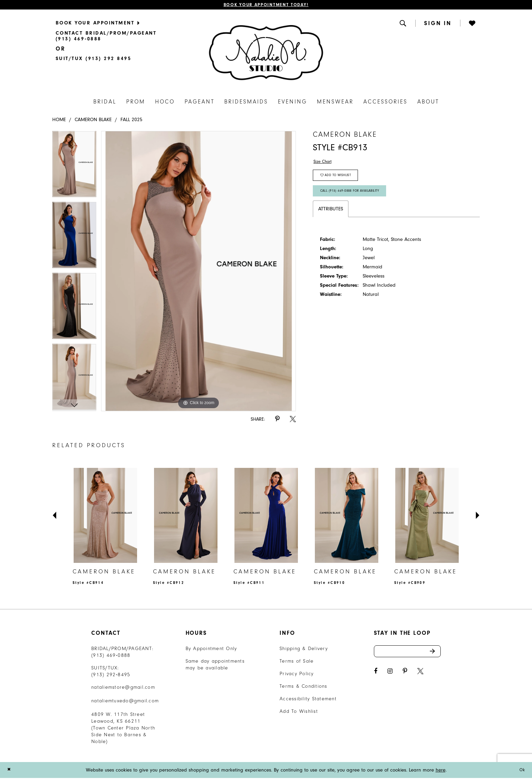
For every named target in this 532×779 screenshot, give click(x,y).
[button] (403, 24)
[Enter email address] (407, 653)
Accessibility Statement (308, 700)
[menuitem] (129, 24)
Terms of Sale (297, 662)
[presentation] (105, 516)
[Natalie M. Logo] (266, 54)
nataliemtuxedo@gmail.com (125, 702)
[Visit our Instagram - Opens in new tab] (390, 675)
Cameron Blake (93, 121)
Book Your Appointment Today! (266, 5)
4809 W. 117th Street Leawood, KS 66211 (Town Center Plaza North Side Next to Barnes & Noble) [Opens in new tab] (123, 729)
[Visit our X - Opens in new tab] (420, 675)
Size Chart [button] (324, 163)
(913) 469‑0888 (111, 656)
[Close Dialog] (10, 771)
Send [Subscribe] (435, 653)
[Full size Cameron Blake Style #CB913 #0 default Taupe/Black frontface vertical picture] (199, 272)
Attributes (331, 217)
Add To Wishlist (299, 712)
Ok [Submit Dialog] (521, 771)
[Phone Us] (129, 37)
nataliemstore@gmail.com (123, 688)
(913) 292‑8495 (111, 676)
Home (59, 121)
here (441, 771)
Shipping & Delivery (304, 650)
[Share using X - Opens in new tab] (293, 421)
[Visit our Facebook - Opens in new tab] (376, 675)
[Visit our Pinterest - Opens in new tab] (405, 675)
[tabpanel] (74, 168)
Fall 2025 (131, 121)
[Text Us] (93, 60)
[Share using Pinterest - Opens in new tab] (277, 421)
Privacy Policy (297, 675)
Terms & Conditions (303, 687)
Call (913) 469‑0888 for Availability (355, 197)
